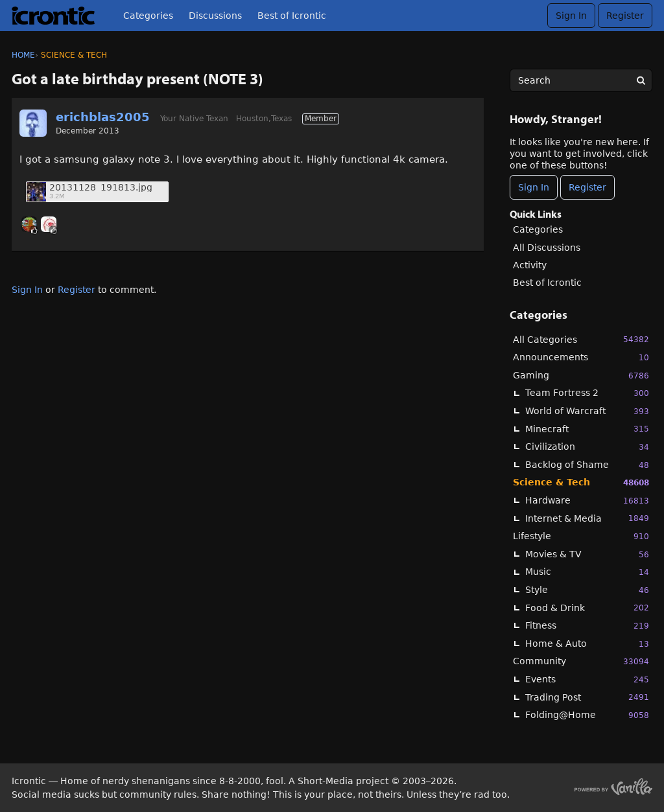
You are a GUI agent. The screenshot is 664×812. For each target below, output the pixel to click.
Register (625, 16)
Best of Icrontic (292, 16)
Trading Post (587, 697)
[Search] (641, 80)
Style (587, 590)
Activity (530, 265)
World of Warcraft (587, 411)
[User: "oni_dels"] (29, 224)
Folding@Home (587, 715)
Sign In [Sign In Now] (534, 187)
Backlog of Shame (587, 465)
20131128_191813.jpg (101, 188)
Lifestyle (581, 536)
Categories (148, 16)
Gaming (581, 376)
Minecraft (587, 429)
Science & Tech (581, 482)
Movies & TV (587, 554)
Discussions (215, 16)
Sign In (571, 16)
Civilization (587, 447)
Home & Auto (587, 644)
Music (587, 572)
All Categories (581, 339)
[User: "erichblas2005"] (33, 123)
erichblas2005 (103, 117)
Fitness (587, 626)
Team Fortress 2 (587, 393)
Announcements (581, 357)
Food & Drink (587, 608)
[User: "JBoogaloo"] (49, 224)
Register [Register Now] (587, 187)
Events (587, 679)
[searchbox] (581, 80)
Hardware (587, 501)
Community (581, 661)
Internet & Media (587, 518)
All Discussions (547, 248)
